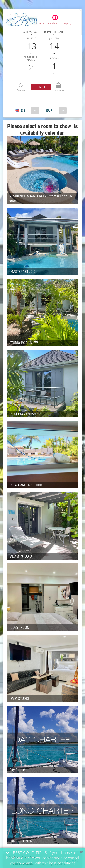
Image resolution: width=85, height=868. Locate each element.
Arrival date (31, 32)
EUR (49, 110)
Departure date (54, 32)
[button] (41, 87)
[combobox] (29, 110)
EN (23, 110)
